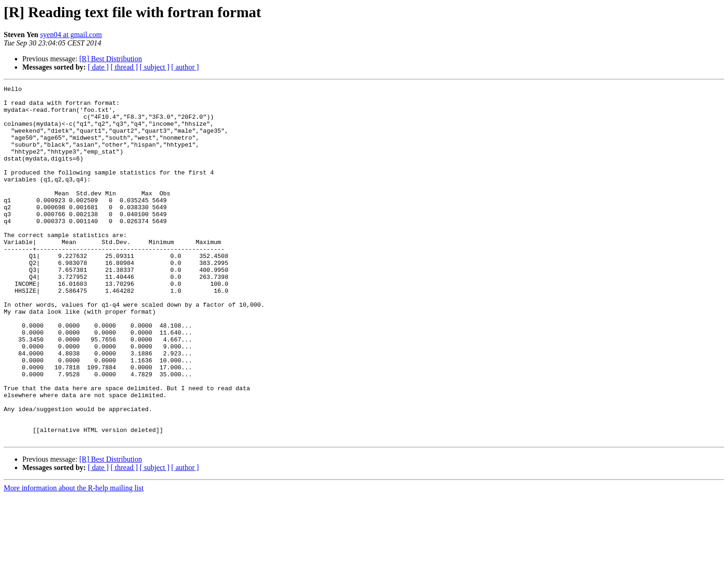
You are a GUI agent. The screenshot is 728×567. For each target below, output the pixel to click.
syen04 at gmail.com (71, 35)
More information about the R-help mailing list (74, 559)
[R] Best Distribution (111, 59)
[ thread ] (124, 67)
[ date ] (98, 67)
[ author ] (185, 67)
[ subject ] (155, 67)
